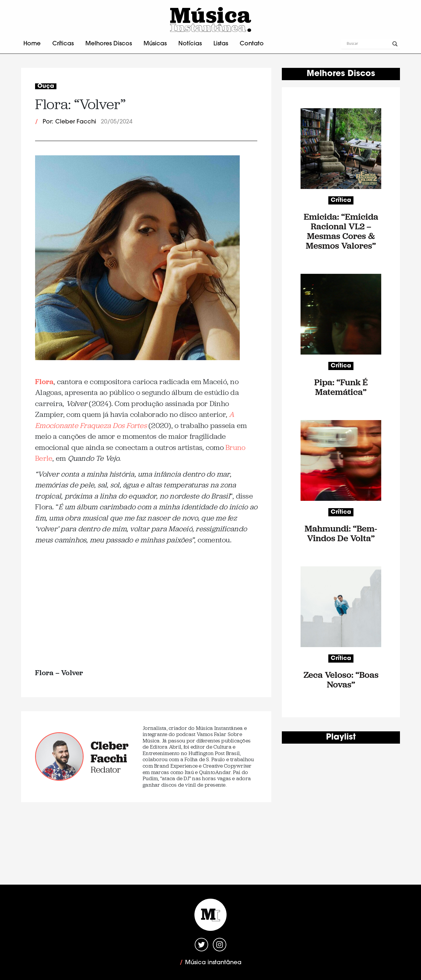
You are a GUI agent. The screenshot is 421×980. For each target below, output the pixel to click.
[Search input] (368, 44)
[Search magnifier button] (395, 44)
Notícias (190, 44)
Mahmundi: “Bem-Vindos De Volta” (341, 533)
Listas (221, 44)
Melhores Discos (109, 44)
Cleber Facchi (110, 752)
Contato (252, 44)
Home (32, 44)
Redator (106, 770)
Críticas (63, 44)
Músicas (155, 44)
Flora (44, 381)
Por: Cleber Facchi (69, 122)
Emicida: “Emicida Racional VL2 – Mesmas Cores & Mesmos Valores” (341, 231)
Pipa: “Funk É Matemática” (341, 387)
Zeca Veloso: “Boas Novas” (341, 680)
